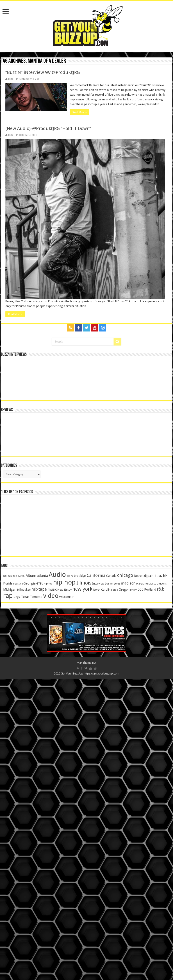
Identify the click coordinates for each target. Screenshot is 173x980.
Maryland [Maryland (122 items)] (142, 884)
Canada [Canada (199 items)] (111, 876)
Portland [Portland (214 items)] (150, 890)
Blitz (11, 79)
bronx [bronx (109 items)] (70, 877)
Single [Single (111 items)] (17, 898)
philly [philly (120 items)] (133, 890)
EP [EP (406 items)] (165, 876)
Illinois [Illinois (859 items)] (84, 884)
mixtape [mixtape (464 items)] (39, 890)
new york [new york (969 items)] (82, 890)
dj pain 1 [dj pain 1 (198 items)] (150, 876)
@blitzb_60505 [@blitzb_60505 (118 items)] (16, 877)
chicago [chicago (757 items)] (125, 876)
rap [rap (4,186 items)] (8, 896)
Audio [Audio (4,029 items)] (57, 875)
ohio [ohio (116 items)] (115, 891)
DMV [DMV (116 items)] (159, 877)
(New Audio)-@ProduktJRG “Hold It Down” (48, 128)
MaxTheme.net (86, 963)
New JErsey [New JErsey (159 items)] (65, 890)
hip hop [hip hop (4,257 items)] (64, 883)
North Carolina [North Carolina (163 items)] (102, 890)
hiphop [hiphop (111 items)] (48, 884)
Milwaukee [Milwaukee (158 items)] (24, 890)
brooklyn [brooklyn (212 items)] (80, 876)
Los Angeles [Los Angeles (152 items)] (113, 884)
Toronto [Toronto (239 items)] (36, 897)
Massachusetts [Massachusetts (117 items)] (158, 884)
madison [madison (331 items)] (128, 884)
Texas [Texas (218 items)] (25, 897)
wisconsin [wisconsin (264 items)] (67, 897)
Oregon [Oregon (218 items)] (124, 890)
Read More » (80, 112)
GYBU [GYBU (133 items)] (40, 884)
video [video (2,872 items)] (51, 897)
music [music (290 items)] (52, 890)
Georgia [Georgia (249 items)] (30, 884)
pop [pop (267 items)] (140, 890)
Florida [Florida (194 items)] (8, 884)
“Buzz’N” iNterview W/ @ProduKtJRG (43, 72)
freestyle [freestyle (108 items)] (18, 884)
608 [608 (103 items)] (5, 877)
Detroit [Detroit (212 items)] (139, 876)
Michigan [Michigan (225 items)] (10, 890)
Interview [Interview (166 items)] (98, 884)
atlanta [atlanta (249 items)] (42, 876)
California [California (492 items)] (96, 876)
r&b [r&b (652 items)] (161, 890)
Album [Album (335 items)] (31, 876)
